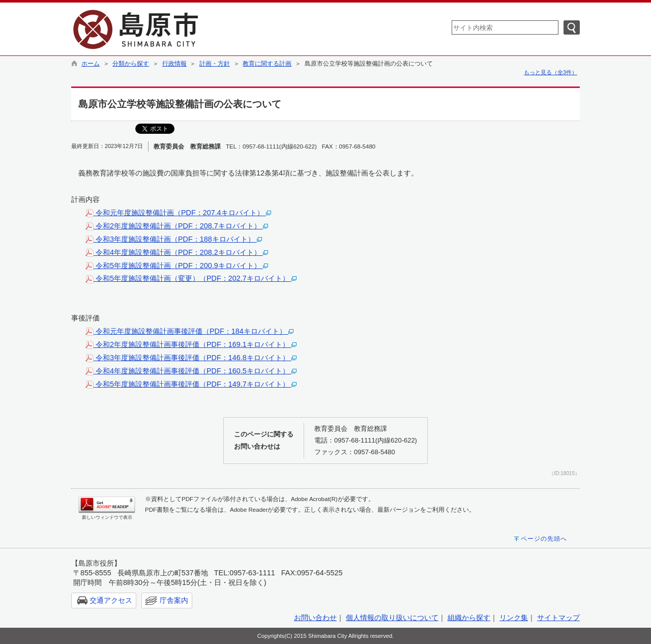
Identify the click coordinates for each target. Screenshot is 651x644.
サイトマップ (558, 618)
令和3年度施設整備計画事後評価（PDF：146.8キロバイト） (191, 358)
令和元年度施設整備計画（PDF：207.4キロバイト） (178, 213)
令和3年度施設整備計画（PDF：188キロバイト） (174, 239)
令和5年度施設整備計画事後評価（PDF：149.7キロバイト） (191, 384)
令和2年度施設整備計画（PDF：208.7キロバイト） (177, 226)
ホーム (91, 64)
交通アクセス (111, 600)
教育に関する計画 (267, 64)
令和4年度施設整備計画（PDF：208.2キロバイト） (177, 252)
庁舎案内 (174, 600)
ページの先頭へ (544, 539)
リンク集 (514, 618)
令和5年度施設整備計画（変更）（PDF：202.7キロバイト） (191, 278)
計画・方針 (215, 64)
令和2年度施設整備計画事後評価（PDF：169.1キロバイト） (191, 344)
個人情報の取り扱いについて (392, 618)
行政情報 (174, 64)
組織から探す (469, 618)
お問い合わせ (315, 618)
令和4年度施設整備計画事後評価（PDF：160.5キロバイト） (191, 371)
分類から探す (131, 64)
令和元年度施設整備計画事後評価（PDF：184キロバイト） (189, 331)
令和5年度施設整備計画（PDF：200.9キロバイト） (177, 266)
